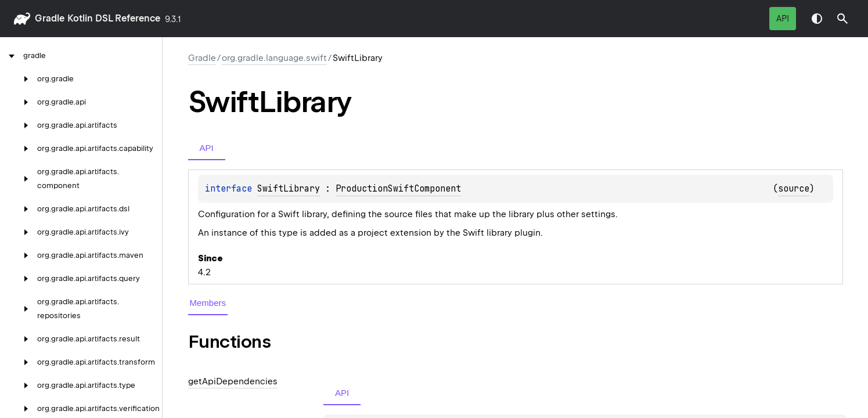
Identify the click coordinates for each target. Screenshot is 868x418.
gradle (50, 18)
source (794, 189)
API (783, 19)
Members (208, 303)
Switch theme (817, 19)
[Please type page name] (842, 19)
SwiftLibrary (289, 189)
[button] (842, 19)
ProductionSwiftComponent (398, 189)
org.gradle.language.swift (274, 58)
